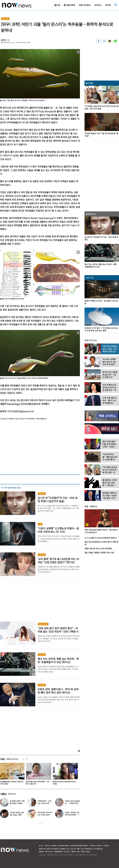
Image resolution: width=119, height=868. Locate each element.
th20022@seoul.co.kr (23, 411)
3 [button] (42, 823)
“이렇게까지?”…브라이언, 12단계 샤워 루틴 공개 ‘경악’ (44, 803)
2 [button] (40, 823)
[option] (38, 775)
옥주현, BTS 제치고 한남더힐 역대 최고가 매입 (65, 783)
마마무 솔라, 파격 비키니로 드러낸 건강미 (45, 814)
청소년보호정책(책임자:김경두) (79, 846)
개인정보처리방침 (63, 846)
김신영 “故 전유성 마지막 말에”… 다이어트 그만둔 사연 (38, 783)
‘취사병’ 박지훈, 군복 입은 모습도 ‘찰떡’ (17, 814)
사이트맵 (106, 846)
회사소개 (47, 846)
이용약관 (54, 846)
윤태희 (3, 40)
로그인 (41, 846)
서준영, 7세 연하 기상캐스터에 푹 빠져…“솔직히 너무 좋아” (72, 815)
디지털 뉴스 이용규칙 (96, 846)
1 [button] (38, 823)
